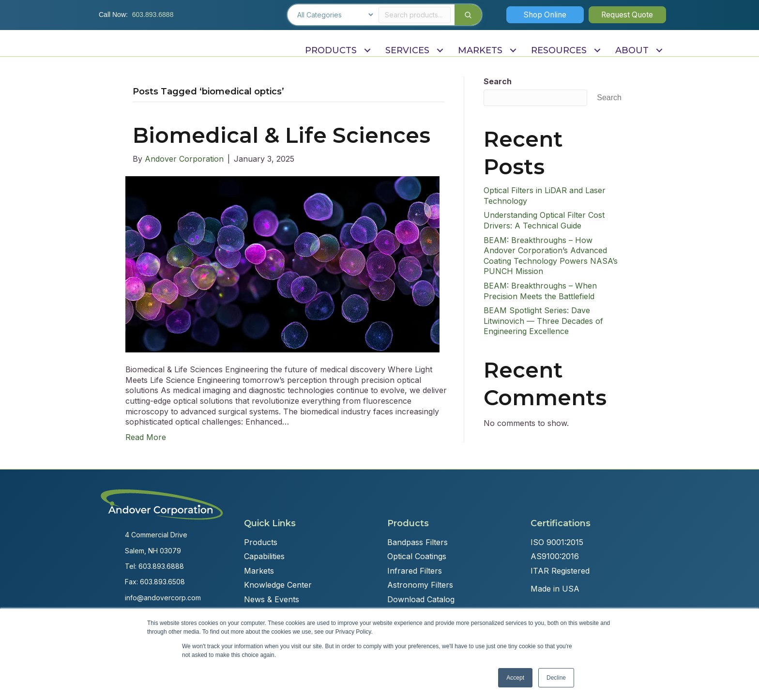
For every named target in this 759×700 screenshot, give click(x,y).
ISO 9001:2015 (557, 542)
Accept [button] (515, 678)
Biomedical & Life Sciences (281, 135)
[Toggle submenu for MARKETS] (513, 51)
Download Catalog (421, 599)
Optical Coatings (417, 556)
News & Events (272, 599)
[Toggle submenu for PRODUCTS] (367, 51)
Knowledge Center (278, 585)
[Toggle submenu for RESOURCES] (597, 51)
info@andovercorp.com (163, 598)
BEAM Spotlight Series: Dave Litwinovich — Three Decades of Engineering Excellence (543, 321)
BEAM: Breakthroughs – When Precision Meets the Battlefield (540, 291)
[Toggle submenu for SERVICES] (440, 51)
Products (261, 542)
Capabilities (264, 556)
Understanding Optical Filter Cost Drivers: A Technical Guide (544, 220)
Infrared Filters (415, 571)
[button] (545, 15)
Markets (259, 571)
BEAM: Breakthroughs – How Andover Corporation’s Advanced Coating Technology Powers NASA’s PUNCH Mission (551, 256)
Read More (146, 437)
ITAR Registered (560, 571)
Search (498, 81)
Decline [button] (556, 678)
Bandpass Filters (417, 542)
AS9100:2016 (555, 556)
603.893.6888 (153, 15)
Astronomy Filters (420, 585)
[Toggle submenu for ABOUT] (659, 51)
